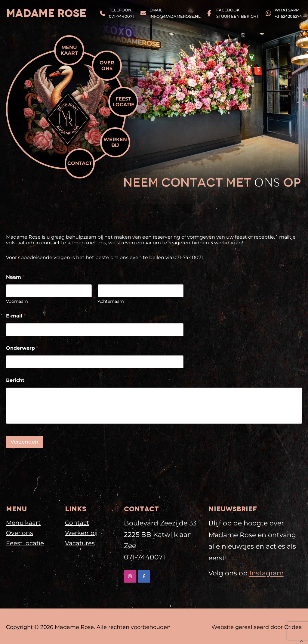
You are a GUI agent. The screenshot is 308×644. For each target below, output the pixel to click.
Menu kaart (69, 50)
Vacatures (80, 543)
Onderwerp (22, 348)
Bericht (15, 380)
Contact (80, 163)
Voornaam (17, 301)
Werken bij (115, 142)
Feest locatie (123, 102)
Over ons (107, 66)
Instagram (266, 573)
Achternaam (111, 301)
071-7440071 (145, 557)
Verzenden (25, 442)
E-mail (16, 316)
